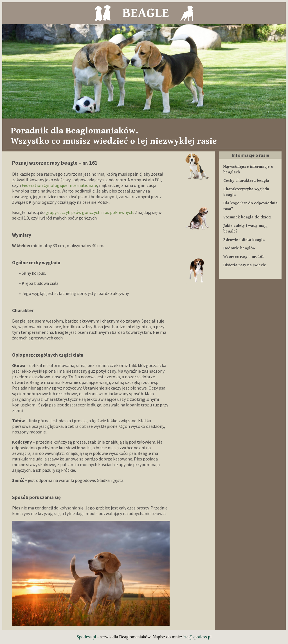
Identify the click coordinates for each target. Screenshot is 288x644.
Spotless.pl (86, 637)
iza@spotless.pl (197, 637)
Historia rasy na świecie (245, 265)
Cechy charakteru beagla (246, 181)
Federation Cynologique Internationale (59, 185)
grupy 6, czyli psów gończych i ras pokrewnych (89, 212)
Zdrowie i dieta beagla (244, 240)
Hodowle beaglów (239, 248)
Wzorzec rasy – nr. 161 (244, 257)
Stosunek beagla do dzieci (247, 217)
